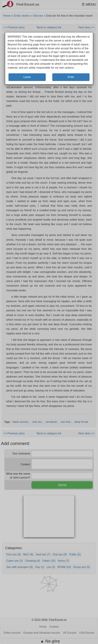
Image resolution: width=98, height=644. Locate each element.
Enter (71, 77)
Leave (27, 77)
